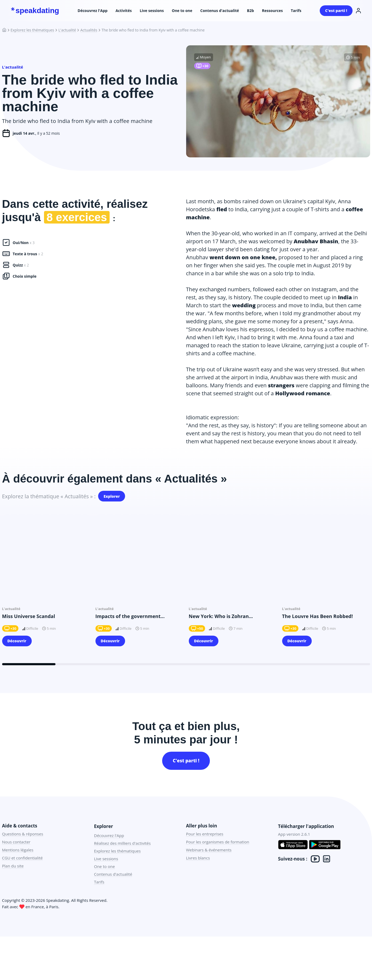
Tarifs (296, 11)
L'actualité (67, 30)
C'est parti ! (336, 11)
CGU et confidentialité (23, 867)
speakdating (35, 11)
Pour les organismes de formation (218, 851)
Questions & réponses (23, 843)
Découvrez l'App (93, 11)
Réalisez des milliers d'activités (123, 852)
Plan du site (13, 875)
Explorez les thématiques (33, 30)
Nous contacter (16, 851)
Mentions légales (18, 859)
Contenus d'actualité (220, 11)
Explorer (112, 499)
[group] (46, 593)
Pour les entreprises (205, 843)
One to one (182, 11)
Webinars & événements (209, 859)
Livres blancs (198, 867)
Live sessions (152, 11)
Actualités (89, 30)
